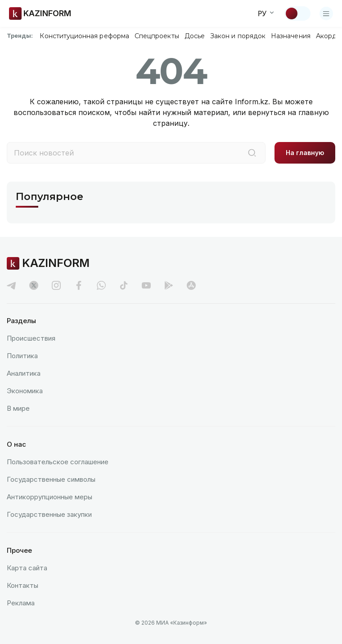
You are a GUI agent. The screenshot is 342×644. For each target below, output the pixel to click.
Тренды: (20, 36)
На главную (305, 153)
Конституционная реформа (84, 36)
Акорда (328, 36)
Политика (22, 356)
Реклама (21, 603)
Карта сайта (27, 568)
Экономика (25, 391)
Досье (195, 36)
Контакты (22, 585)
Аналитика (24, 373)
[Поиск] (252, 153)
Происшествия (31, 338)
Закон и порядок (238, 36)
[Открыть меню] (326, 13)
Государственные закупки (49, 514)
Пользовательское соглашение (58, 462)
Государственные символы (51, 479)
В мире (18, 408)
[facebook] (79, 285)
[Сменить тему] (297, 13)
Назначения (291, 36)
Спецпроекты (157, 36)
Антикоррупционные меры (49, 497)
